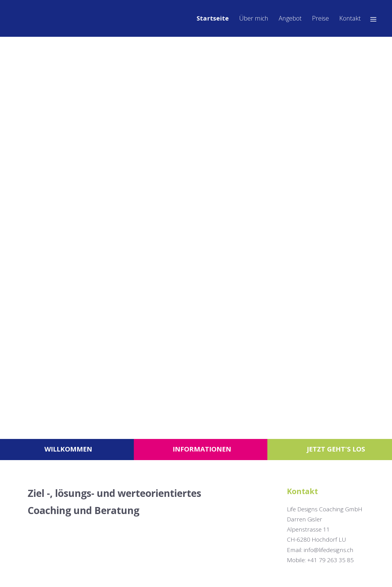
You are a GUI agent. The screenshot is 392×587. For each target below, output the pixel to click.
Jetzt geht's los (336, 449)
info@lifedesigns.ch (329, 550)
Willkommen (68, 449)
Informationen (202, 449)
